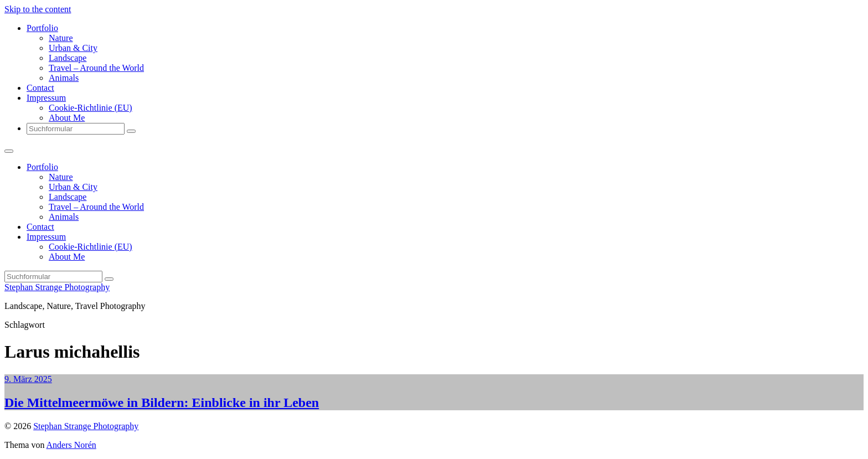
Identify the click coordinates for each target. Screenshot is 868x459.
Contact (40, 88)
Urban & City (73, 48)
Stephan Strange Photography (57, 287)
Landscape (68, 58)
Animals (64, 78)
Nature (61, 38)
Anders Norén (71, 445)
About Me (67, 118)
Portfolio (42, 28)
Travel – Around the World (96, 68)
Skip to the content (38, 9)
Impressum (46, 98)
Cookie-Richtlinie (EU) (91, 108)
